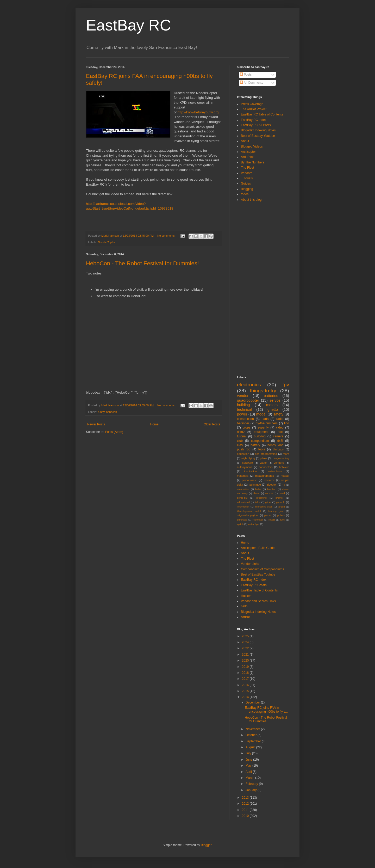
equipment (261, 432)
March (250, 778)
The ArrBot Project (254, 109)
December (253, 702)
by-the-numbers (267, 423)
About (245, 141)
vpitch (240, 524)
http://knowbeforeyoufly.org (198, 112)
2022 (246, 648)
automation (243, 489)
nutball (285, 476)
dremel (279, 498)
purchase (242, 520)
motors (272, 405)
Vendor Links (250, 564)
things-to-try (263, 391)
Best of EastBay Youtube (258, 574)
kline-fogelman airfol (249, 511)
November (253, 729)
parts (265, 419)
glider (268, 502)
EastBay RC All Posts (256, 125)
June (249, 760)
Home (154, 424)
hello (244, 606)
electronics (249, 385)
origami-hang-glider (248, 515)
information (243, 507)
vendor (243, 396)
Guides (246, 184)
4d (284, 485)
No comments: (167, 236)
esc (280, 432)
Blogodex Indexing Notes (258, 130)
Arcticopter (248, 152)
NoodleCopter (107, 242)
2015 (246, 691)
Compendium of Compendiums (262, 569)
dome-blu (242, 498)
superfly (263, 427)
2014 (246, 697)
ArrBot (245, 617)
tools (262, 449)
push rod (244, 449)
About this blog (251, 200)
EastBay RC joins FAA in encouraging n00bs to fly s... (266, 710)
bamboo (272, 489)
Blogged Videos (252, 146)
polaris (281, 515)
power (242, 414)
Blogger (206, 845)
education (243, 454)
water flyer (254, 524)
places (268, 515)
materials (243, 476)
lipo (287, 423)
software (248, 463)
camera (278, 436)
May (249, 766)
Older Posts (212, 424)
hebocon (111, 412)
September (254, 741)
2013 (246, 798)
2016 (246, 685)
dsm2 (241, 432)
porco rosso (250, 480)
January (252, 790)
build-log (260, 436)
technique (255, 485)
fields (258, 502)
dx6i (280, 441)
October (252, 735)
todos (245, 194)
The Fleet (248, 168)
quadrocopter (248, 400)
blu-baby (278, 449)
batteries (271, 396)
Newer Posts (96, 424)
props (246, 427)
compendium (260, 441)
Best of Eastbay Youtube (258, 136)
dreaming (261, 498)
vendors (279, 463)
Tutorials (247, 178)
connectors (266, 467)
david (282, 493)
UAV (240, 445)
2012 (246, 804)
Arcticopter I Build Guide (258, 548)
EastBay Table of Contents (259, 590)
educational (243, 502)
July (249, 753)
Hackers (247, 596)
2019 (246, 667)
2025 (246, 636)
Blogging (247, 189)
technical (244, 409)
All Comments (251, 83)
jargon (281, 507)
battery (255, 445)
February (252, 784)
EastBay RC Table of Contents (262, 114)
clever (257, 493)
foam (286, 454)
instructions (275, 471)
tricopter (271, 485)
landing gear (276, 511)
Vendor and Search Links (258, 601)
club (240, 441)
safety (278, 414)
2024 (246, 642)
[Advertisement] (258, 288)
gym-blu (281, 502)
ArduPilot (247, 157)
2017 (246, 679)
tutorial (242, 436)
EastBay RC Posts (254, 585)
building (243, 405)
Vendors (247, 173)
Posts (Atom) (114, 432)
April (249, 772)
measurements (264, 476)
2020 (246, 661)
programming (281, 458)
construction (245, 419)
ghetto (273, 409)
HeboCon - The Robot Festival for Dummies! (142, 263)
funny (101, 412)
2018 (246, 673)
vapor (263, 463)
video (280, 427)
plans (264, 458)
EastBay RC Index (254, 120)
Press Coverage (252, 104)
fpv (286, 385)
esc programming (266, 454)
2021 (246, 655)
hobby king (276, 445)
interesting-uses (264, 507)
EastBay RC (129, 25)
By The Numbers (253, 162)
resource (269, 480)
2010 (246, 816)
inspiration (250, 471)
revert (272, 520)
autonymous (245, 467)
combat (269, 493)
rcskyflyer (258, 520)
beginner (243, 423)
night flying (248, 458)
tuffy (283, 520)
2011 (246, 810)
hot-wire (284, 467)
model (261, 414)
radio (280, 419)
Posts (246, 75)
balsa (258, 489)
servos (275, 400)
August (251, 747)
